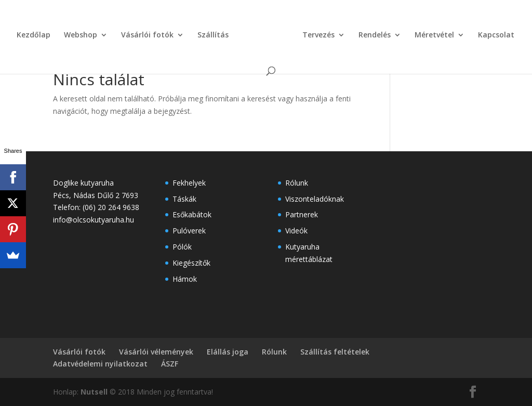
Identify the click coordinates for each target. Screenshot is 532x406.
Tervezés (318, 35)
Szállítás (213, 35)
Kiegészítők (191, 263)
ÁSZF (170, 364)
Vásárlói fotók (147, 35)
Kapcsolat (496, 35)
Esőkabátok (192, 214)
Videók (296, 231)
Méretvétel (434, 35)
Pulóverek (189, 231)
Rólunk (297, 183)
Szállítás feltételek (335, 352)
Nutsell (94, 392)
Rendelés (375, 35)
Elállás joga (228, 352)
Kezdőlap (34, 35)
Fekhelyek (189, 183)
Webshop (81, 35)
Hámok (185, 279)
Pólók (182, 247)
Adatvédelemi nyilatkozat (100, 364)
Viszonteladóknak (315, 199)
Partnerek (302, 214)
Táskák (184, 199)
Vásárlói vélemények (156, 352)
